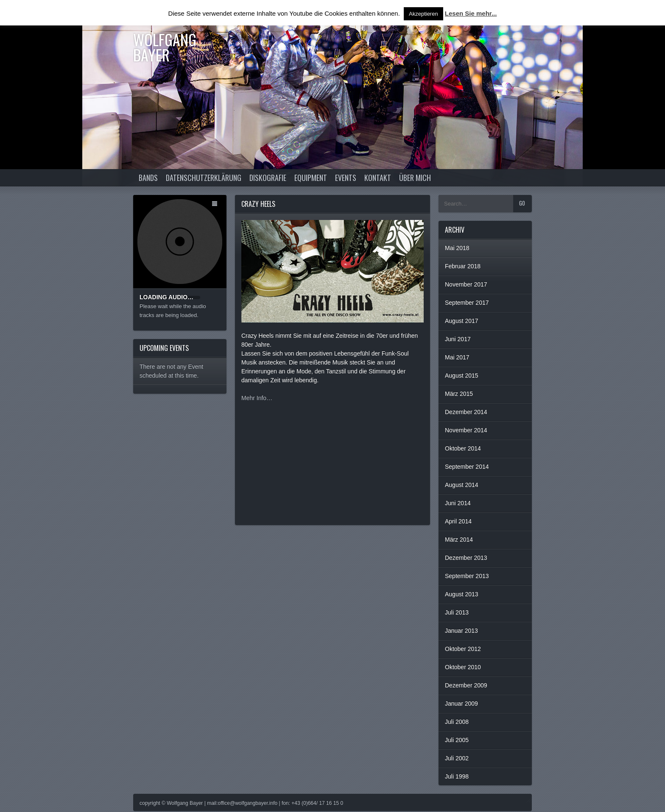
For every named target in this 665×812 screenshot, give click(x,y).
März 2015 (459, 394)
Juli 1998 (457, 776)
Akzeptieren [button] (423, 14)
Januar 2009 (461, 704)
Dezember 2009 (466, 685)
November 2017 (466, 284)
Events (346, 178)
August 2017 (462, 321)
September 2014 (467, 467)
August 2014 (462, 485)
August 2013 (462, 594)
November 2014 (466, 430)
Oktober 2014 (463, 448)
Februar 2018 (463, 266)
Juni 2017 (458, 339)
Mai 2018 (457, 248)
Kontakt (378, 178)
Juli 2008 (457, 722)
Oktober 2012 (463, 649)
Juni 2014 (458, 503)
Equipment (311, 178)
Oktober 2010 (463, 667)
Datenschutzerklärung (204, 178)
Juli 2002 (457, 758)
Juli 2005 (457, 740)
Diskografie (268, 178)
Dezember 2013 (466, 558)
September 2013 (467, 576)
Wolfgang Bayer (165, 47)
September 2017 (467, 303)
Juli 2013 (457, 612)
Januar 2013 (461, 631)
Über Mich (415, 178)
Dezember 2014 (466, 412)
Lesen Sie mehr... (471, 13)
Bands (148, 178)
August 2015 (462, 375)
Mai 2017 (457, 357)
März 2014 (459, 539)
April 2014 (458, 521)
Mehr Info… (257, 398)
